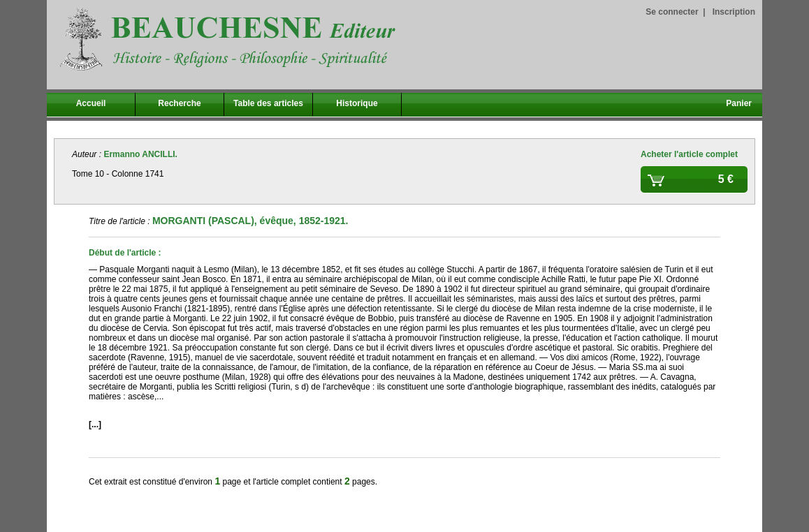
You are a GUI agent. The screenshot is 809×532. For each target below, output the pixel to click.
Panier (739, 103)
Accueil (91, 103)
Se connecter (672, 12)
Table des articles (268, 103)
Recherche (179, 103)
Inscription (734, 12)
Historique (357, 103)
